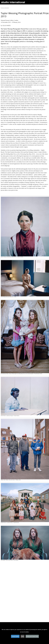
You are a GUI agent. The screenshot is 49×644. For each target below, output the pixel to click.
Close (23, 636)
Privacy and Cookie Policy (32, 636)
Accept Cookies (15, 636)
